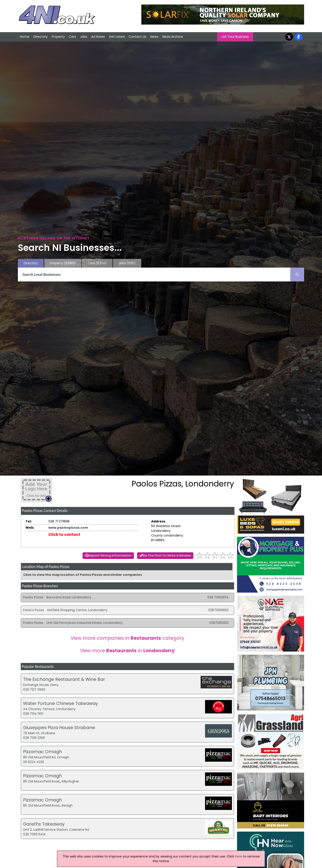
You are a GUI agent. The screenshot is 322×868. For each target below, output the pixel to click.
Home (25, 37)
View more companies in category (127, 638)
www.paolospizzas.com (68, 528)
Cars (72, 37)
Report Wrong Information (110, 556)
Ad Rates (98, 37)
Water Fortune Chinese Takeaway (60, 703)
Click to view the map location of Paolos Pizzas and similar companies (83, 575)
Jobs (84, 37)
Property (58, 37)
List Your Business (235, 37)
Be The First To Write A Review (167, 556)
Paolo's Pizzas (33, 610)
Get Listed (117, 37)
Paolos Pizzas (33, 597)
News (154, 37)
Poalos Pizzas (33, 623)
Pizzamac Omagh (42, 752)
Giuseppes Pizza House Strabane (59, 728)
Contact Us (137, 37)
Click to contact (64, 535)
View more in (127, 651)
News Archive (173, 37)
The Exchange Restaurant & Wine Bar (64, 679)
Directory (40, 37)
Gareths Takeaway (44, 824)
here (239, 856)
